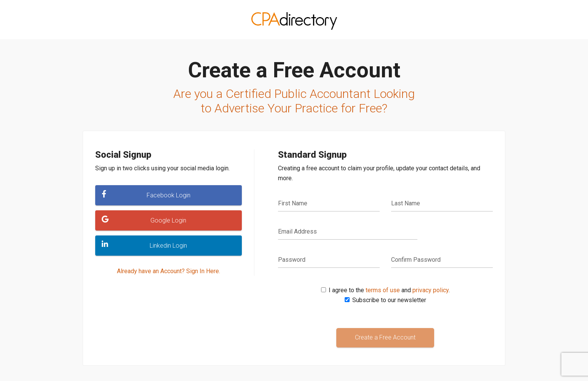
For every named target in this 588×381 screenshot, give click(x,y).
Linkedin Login (144, 245)
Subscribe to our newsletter (389, 300)
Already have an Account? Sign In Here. (169, 271)
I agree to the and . (389, 290)
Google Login (144, 220)
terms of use (383, 290)
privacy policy (431, 290)
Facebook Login (146, 195)
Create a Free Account (385, 337)
